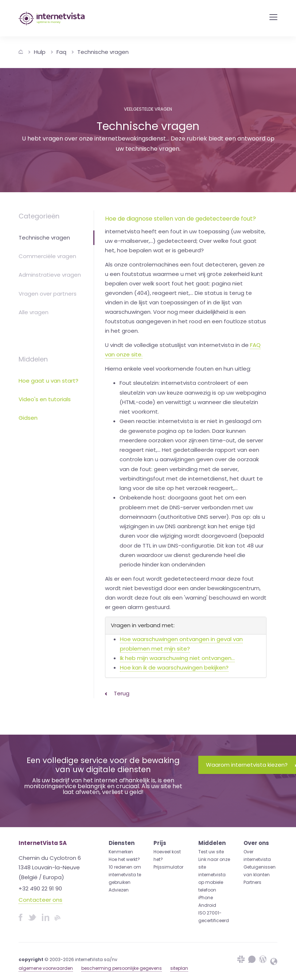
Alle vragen (34, 312)
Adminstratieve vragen (50, 275)
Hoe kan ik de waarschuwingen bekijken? (174, 667)
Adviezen (119, 890)
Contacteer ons (40, 900)
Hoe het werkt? (124, 859)
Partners (252, 882)
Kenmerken (121, 852)
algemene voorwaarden (46, 968)
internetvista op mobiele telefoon (212, 882)
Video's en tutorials (45, 399)
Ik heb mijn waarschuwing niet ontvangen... (177, 658)
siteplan (179, 968)
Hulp (40, 52)
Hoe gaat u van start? (48, 381)
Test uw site (211, 852)
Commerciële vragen (47, 256)
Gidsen (28, 418)
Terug (117, 693)
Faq (61, 52)
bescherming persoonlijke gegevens (122, 968)
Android (207, 905)
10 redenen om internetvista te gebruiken (125, 875)
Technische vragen (103, 52)
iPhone (206, 898)
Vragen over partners (48, 294)
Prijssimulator (168, 867)
